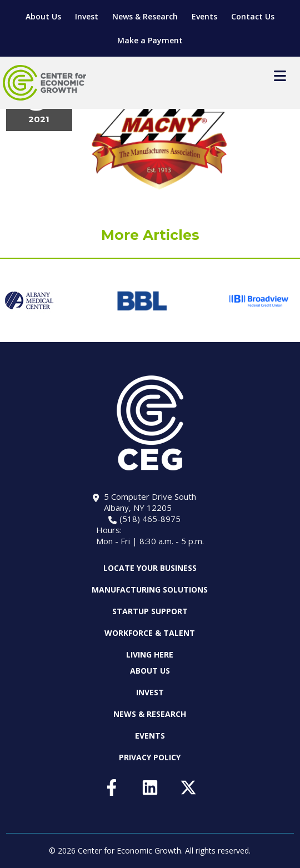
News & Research (145, 16)
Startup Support (150, 611)
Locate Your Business (150, 568)
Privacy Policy (150, 757)
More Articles (150, 235)
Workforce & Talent (150, 633)
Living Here (150, 654)
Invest (87, 16)
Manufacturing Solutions (150, 589)
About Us (43, 16)
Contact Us (253, 16)
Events (204, 16)
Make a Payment (150, 40)
